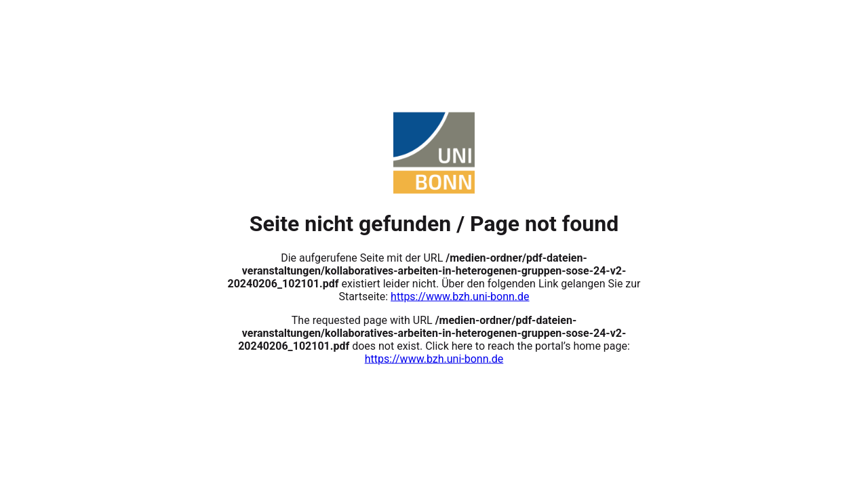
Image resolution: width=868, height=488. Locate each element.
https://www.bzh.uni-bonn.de (460, 296)
